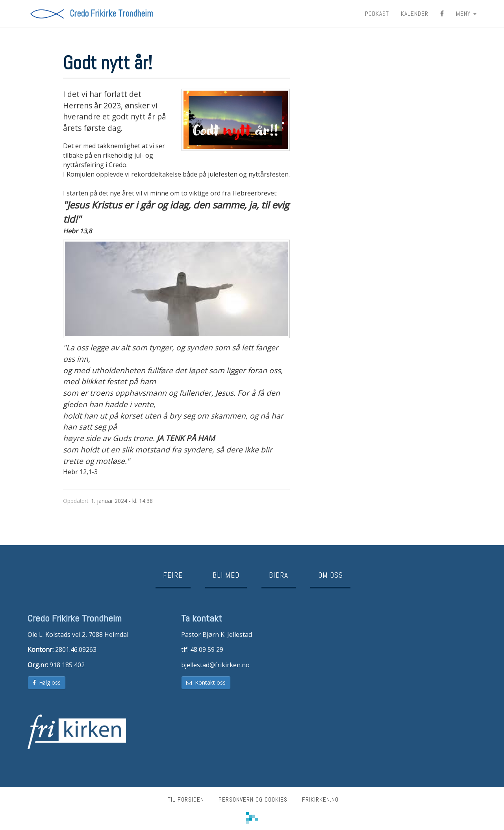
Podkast (377, 14)
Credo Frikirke (111, 14)
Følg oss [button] (47, 682)
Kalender (415, 14)
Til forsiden (186, 799)
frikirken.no (320, 799)
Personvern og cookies (253, 799)
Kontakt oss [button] (206, 682)
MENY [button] (466, 14)
